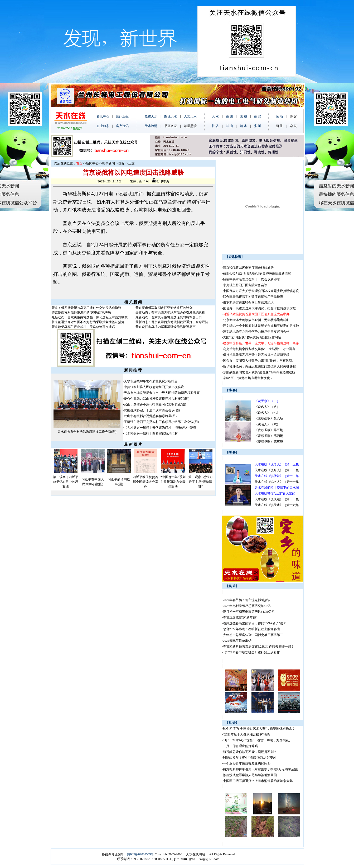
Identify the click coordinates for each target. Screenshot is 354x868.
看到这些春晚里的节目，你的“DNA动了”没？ (255, 623)
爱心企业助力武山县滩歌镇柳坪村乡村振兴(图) (157, 399)
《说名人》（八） (267, 407)
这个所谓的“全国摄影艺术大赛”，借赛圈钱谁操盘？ (259, 729)
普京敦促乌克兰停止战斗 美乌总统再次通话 (83, 327)
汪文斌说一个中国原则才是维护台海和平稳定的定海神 (261, 326)
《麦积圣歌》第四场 (269, 436)
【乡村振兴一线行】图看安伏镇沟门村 (151, 433)
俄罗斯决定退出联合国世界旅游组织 (248, 303)
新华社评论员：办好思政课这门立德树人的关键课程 (259, 366)
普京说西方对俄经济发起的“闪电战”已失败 (82, 313)
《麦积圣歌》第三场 (269, 442)
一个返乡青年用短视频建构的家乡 (247, 763)
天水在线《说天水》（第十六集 (277, 505)
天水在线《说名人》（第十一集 (277, 482)
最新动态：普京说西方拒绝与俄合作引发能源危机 (170, 313)
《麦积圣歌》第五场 (269, 430)
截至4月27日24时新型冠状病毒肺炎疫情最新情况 (257, 273)
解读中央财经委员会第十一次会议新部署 (251, 279)
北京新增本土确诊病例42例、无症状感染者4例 (255, 320)
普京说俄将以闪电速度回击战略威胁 (248, 268)
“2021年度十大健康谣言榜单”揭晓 (247, 734)
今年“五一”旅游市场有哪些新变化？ (248, 378)
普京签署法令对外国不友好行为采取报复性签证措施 (88, 322)
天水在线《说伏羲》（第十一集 (277, 499)
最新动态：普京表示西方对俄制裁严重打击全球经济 (172, 322)
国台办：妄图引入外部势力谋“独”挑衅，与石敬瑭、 (259, 361)
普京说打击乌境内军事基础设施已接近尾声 (166, 327)
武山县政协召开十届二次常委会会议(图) (152, 410)
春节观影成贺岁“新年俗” (240, 617)
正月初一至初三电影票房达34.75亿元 (249, 612)
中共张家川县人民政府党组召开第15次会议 (154, 387)
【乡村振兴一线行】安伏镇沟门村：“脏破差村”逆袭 (160, 428)
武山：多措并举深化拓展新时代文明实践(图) (155, 404)
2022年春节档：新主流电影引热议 (247, 600)
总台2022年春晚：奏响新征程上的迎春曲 (251, 629)
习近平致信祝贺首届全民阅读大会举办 (146, 482)
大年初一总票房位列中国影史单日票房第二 (253, 635)
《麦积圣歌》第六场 (269, 418)
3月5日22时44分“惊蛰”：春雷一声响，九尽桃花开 (258, 740)
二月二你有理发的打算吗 (240, 746)
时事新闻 (109, 163)
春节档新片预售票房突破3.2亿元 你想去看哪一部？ (259, 647)
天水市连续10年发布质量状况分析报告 (151, 381)
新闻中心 (92, 163)
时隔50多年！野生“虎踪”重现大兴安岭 (250, 758)
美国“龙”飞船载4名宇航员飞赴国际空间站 (252, 337)
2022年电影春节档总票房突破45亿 (247, 606)
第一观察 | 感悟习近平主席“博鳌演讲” (201, 482)
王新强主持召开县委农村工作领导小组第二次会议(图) (161, 422)
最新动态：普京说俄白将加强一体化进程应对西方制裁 (90, 317)
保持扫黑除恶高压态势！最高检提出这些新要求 (256, 355)
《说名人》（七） (267, 413)
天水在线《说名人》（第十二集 (277, 470)
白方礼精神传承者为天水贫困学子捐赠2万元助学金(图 (261, 769)
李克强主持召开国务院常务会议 (245, 285)
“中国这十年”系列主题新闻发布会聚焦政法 (173, 482)
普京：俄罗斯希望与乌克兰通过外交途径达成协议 (86, 308)
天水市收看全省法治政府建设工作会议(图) (87, 432)
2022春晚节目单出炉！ (239, 641)
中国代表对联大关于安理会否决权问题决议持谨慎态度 (261, 291)
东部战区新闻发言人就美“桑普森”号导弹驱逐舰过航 (259, 372)
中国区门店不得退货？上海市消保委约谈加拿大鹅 (258, 781)
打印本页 (161, 181)
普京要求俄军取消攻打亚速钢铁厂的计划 (164, 308)
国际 (122, 163)
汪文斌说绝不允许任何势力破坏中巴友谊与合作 (256, 332)
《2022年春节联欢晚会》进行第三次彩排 (251, 652)
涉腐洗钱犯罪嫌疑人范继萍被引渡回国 (250, 775)
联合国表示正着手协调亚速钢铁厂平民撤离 (253, 297)
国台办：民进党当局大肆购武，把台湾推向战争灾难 (259, 308)
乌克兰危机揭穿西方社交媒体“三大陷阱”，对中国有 (259, 349)
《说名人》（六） (267, 424)
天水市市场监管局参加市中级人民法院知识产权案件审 (162, 393)
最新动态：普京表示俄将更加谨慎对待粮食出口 (169, 317)
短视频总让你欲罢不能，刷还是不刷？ (250, 752)
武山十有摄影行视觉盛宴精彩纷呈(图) (150, 416)
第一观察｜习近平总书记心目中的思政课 (66, 482)
